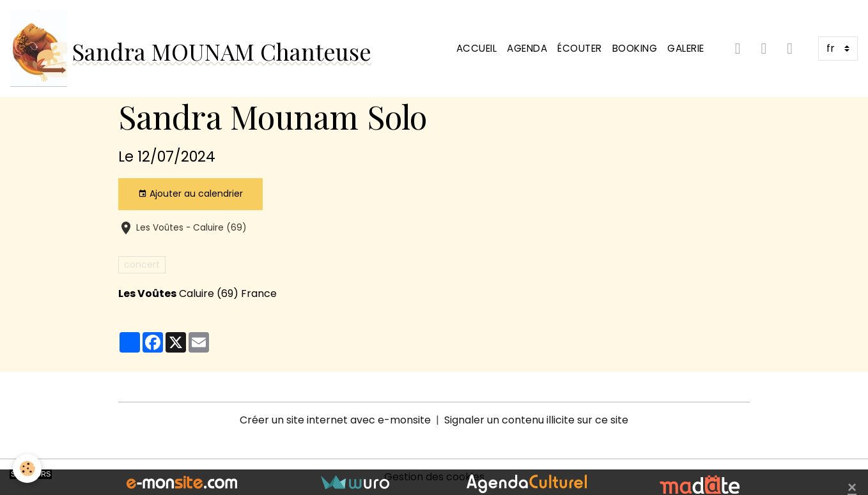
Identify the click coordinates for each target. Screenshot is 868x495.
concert (142, 264)
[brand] (191, 49)
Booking (635, 48)
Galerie (686, 48)
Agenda (527, 48)
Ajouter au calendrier (190, 194)
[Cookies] (27, 468)
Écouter (580, 48)
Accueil (477, 48)
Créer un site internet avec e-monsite (335, 420)
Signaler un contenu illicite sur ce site (536, 420)
